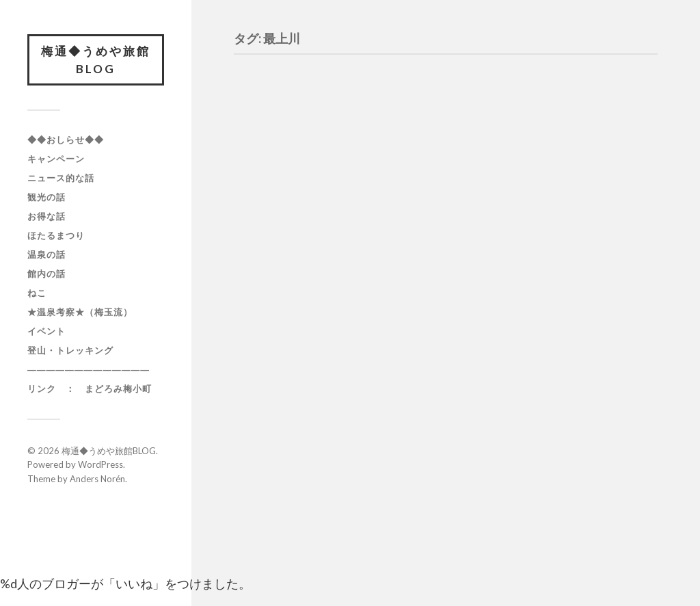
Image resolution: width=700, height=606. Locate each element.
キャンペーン (56, 159)
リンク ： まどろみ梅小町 (90, 388)
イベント (46, 331)
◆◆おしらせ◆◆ (66, 140)
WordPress (100, 464)
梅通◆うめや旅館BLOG (96, 60)
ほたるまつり (56, 235)
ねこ (37, 293)
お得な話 (46, 216)
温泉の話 (46, 254)
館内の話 (46, 274)
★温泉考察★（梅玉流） (80, 312)
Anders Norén (97, 479)
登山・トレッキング (70, 350)
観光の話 (46, 197)
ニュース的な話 (61, 178)
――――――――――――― (89, 369)
